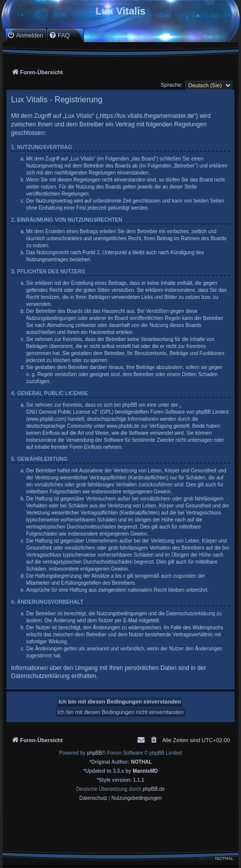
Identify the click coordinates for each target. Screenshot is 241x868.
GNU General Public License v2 (62, 412)
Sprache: (172, 85)
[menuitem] (25, 35)
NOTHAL (142, 762)
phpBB (94, 753)
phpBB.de (154, 789)
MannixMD (145, 771)
